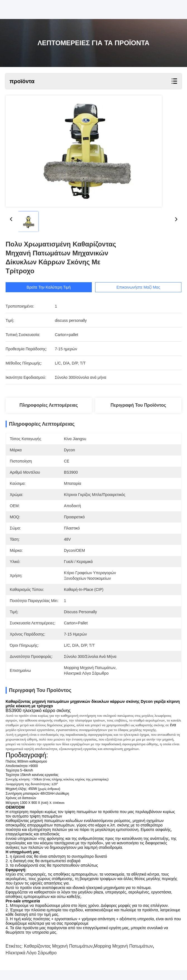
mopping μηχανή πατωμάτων (123, 956)
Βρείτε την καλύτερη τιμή (49, 287)
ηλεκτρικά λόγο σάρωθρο (31, 963)
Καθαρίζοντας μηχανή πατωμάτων (58, 956)
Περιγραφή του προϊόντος (138, 405)
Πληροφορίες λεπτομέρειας (49, 405)
